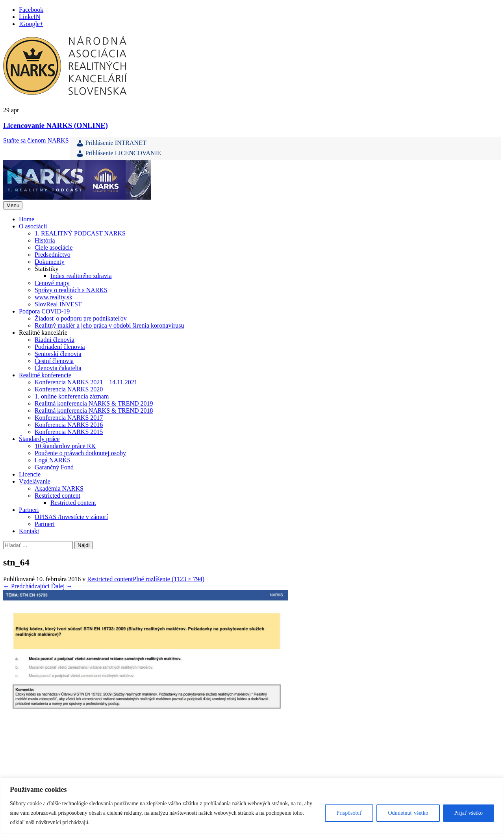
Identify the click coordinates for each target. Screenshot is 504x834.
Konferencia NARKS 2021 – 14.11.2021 (86, 382)
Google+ (32, 24)
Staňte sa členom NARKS (36, 140)
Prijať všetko (469, 813)
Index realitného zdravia (81, 276)
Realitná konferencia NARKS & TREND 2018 (94, 411)
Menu (13, 205)
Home (27, 219)
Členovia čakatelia (58, 368)
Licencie (30, 474)
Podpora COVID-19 (44, 311)
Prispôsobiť (349, 813)
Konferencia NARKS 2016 (69, 425)
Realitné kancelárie (43, 333)
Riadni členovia (55, 340)
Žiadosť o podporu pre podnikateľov (81, 318)
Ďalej (62, 586)
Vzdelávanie (35, 481)
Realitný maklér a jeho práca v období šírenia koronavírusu (109, 325)
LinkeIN (30, 17)
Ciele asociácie (54, 247)
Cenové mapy (52, 283)
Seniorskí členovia (58, 354)
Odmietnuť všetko (408, 813)
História (45, 240)
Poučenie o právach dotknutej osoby (80, 453)
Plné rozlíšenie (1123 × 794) (169, 579)
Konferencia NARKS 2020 (69, 389)
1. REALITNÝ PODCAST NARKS (80, 233)
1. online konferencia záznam (72, 396)
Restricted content (57, 496)
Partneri (29, 510)
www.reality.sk (54, 297)
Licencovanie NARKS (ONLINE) (56, 125)
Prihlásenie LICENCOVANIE (119, 154)
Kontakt (29, 531)
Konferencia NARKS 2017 (69, 418)
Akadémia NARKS (59, 488)
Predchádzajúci (26, 586)
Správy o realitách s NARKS (71, 290)
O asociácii (33, 226)
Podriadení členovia (60, 347)
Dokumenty (50, 262)
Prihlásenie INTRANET (111, 143)
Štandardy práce (39, 439)
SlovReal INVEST (58, 304)
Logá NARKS (53, 460)
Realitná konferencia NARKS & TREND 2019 (94, 403)
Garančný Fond (54, 467)
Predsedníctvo (53, 255)
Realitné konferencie (45, 375)
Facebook (31, 10)
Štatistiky (46, 269)
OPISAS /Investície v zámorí (71, 517)
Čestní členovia (54, 361)
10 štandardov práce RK (65, 446)
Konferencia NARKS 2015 (69, 432)
